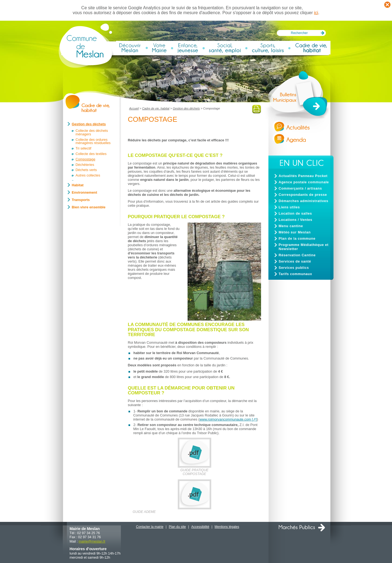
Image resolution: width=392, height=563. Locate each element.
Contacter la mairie (150, 527)
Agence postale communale (304, 182)
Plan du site (177, 527)
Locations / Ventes (296, 220)
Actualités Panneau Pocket (303, 176)
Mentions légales (227, 527)
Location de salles (295, 213)
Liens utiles (289, 207)
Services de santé (295, 261)
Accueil (134, 108)
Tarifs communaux (295, 274)
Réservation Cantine (297, 255)
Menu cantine (291, 226)
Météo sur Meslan (295, 232)
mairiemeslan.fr (92, 541)
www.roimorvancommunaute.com (225, 419)
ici (316, 13)
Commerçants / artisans (300, 188)
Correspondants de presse (303, 195)
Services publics (294, 268)
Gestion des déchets (186, 108)
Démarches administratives (304, 201)
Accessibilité (200, 527)
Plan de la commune (297, 238)
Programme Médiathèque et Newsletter (304, 247)
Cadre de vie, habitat (156, 108)
